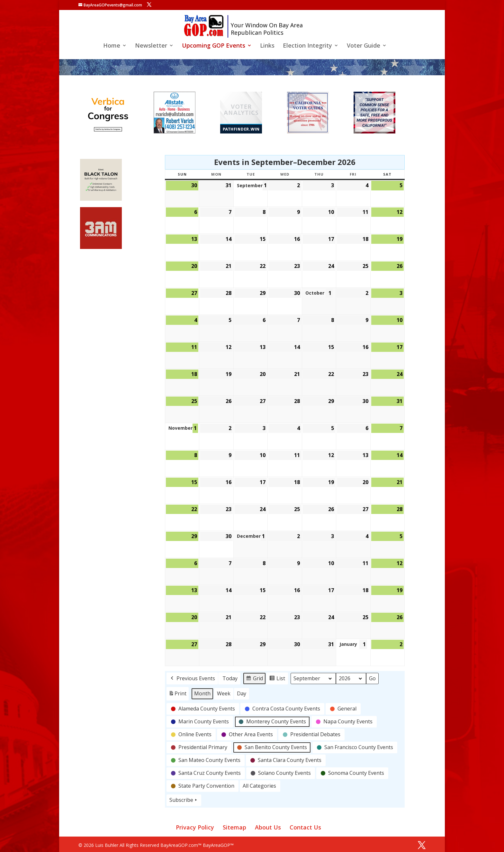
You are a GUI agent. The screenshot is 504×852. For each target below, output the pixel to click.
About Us (268, 827)
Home (112, 46)
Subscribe (184, 800)
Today (230, 678)
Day (242, 693)
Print (177, 695)
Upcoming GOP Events (214, 46)
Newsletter (151, 46)
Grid (254, 679)
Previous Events (192, 679)
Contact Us (305, 827)
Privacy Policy (195, 827)
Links (267, 46)
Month (202, 693)
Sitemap (234, 827)
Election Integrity (307, 46)
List (277, 679)
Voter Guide (364, 46)
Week (224, 693)
